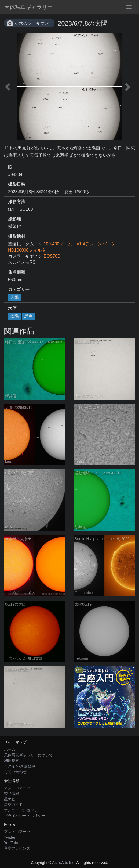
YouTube (12, 843)
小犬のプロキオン (32, 23)
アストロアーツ (17, 788)
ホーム (10, 749)
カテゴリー (19, 289)
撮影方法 (17, 202)
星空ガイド (13, 805)
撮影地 (14, 219)
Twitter (10, 837)
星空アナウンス (17, 848)
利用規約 (12, 760)
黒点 (28, 316)
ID (10, 167)
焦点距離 (17, 272)
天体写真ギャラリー (28, 7)
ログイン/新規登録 (20, 766)
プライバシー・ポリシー (25, 816)
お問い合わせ (15, 772)
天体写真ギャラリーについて (28, 755)
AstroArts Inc (63, 863)
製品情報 (12, 794)
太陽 (14, 297)
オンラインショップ (21, 810)
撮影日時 (17, 184)
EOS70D (52, 256)
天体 (12, 308)
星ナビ (10, 799)
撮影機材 (17, 236)
